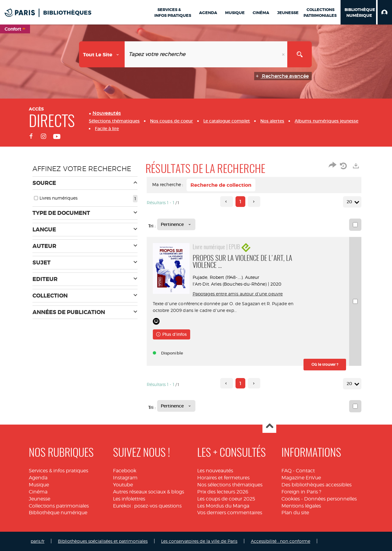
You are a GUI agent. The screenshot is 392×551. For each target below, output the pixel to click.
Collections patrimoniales (59, 506)
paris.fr (38, 541)
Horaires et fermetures (223, 478)
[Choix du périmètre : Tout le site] (102, 54)
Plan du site (295, 513)
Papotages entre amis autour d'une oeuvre (238, 294)
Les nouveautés (215, 471)
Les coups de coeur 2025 (226, 499)
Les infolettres (129, 499)
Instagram (125, 478)
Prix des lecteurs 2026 (223, 492)
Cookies (291, 499)
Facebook (125, 471)
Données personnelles (330, 499)
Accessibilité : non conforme (281, 541)
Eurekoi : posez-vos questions (147, 506)
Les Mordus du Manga (223, 506)
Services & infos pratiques (58, 471)
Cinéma (38, 492)
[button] (385, 12)
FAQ (286, 471)
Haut (269, 426)
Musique (39, 485)
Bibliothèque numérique (58, 513)
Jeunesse (40, 499)
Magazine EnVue (301, 478)
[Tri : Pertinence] (176, 224)
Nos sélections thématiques (230, 485)
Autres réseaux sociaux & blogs (149, 492)
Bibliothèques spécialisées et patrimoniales (103, 541)
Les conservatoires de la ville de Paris (199, 541)
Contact (305, 471)
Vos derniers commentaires (230, 513)
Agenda (38, 478)
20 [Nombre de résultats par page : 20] (350, 202)
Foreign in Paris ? (301, 492)
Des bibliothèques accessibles (317, 485)
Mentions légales (301, 506)
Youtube (123, 485)
